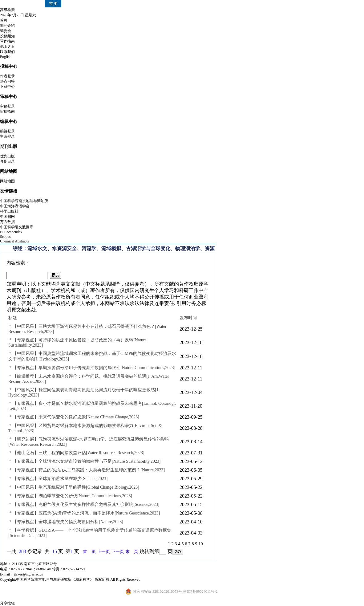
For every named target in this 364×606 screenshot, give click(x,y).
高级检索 (7, 10)
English (6, 57)
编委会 (6, 31)
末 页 (132, 552)
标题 (13, 318)
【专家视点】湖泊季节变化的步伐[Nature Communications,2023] (72, 496)
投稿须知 (7, 36)
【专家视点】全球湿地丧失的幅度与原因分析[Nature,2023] (68, 522)
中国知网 (7, 217)
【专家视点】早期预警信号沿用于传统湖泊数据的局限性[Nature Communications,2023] (94, 368)
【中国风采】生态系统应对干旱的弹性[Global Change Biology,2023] (76, 487)
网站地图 (7, 181)
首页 (4, 20)
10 (201, 544)
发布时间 (188, 318)
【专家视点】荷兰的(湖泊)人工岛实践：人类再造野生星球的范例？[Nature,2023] (89, 470)
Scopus (5, 237)
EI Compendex (11, 232)
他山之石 (7, 47)
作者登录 (7, 76)
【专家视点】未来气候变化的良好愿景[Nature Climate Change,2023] (76, 417)
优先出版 (7, 156)
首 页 (89, 552)
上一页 (103, 552)
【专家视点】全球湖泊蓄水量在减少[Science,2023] (60, 479)
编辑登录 (7, 131)
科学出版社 (9, 211)
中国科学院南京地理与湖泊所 (24, 201)
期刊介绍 (7, 26)
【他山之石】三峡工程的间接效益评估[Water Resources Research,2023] (79, 453)
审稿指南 (7, 112)
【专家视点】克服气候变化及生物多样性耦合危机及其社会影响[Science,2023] (86, 504)
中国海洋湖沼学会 (15, 206)
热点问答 (7, 81)
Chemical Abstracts (14, 241)
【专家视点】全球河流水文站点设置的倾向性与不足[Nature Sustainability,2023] (87, 461)
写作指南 (7, 41)
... (206, 544)
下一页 (118, 552)
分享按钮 (7, 603)
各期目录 (7, 161)
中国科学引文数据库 (17, 227)
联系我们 (7, 52)
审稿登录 (7, 106)
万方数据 (7, 222)
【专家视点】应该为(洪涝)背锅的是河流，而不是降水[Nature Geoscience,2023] (86, 513)
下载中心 (7, 87)
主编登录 (7, 136)
